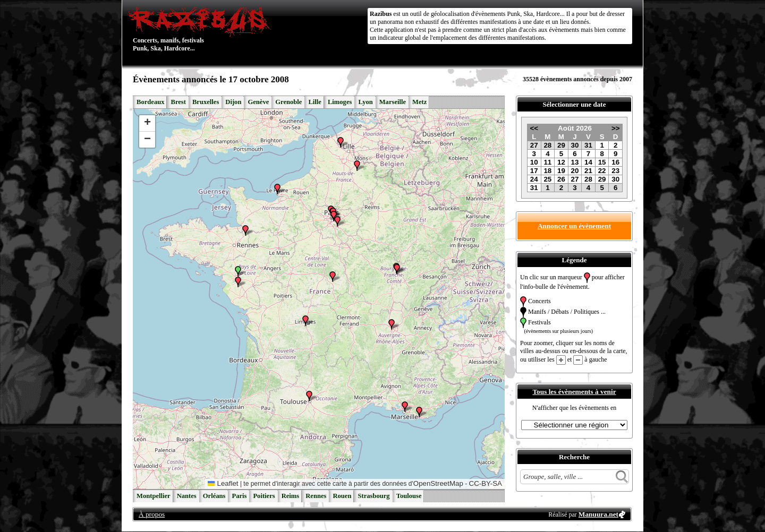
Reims (291, 496)
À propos (152, 514)
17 (534, 171)
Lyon (365, 102)
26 (561, 179)
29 (561, 145)
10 (534, 162)
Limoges (340, 102)
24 (534, 179)
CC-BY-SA (486, 483)
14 (588, 162)
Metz (419, 102)
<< (534, 128)
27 (534, 145)
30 (575, 145)
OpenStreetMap (438, 483)
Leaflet (223, 483)
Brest (178, 102)
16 (615, 162)
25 (547, 179)
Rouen (342, 496)
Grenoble (288, 102)
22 (602, 171)
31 (588, 145)
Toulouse (409, 496)
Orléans (214, 496)
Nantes (187, 496)
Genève (258, 102)
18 (547, 171)
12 (561, 162)
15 (602, 162)
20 (575, 171)
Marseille (393, 102)
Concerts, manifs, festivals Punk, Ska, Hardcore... (202, 29)
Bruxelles (206, 102)
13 (575, 162)
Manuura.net (598, 514)
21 (588, 171)
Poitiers (264, 496)
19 (561, 171)
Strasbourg (373, 496)
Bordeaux (150, 102)
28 (547, 145)
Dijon (233, 102)
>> (616, 128)
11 (547, 162)
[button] (238, 271)
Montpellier (154, 496)
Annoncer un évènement (574, 226)
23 (615, 171)
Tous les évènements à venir (574, 392)
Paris (239, 496)
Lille (315, 102)
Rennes (316, 496)
